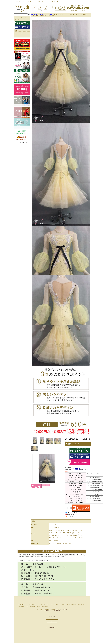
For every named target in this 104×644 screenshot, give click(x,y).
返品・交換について (45, 604)
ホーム (33, 14)
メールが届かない (54, 604)
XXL (98, 474)
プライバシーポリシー (30, 607)
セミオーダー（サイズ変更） (93, 475)
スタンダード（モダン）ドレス (23, 33)
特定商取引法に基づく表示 (42, 607)
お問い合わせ (21, 607)
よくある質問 (63, 604)
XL (95, 474)
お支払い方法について (23, 604)
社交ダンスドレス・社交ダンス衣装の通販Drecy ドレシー (49, 609)
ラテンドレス (19, 35)
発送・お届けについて (34, 604)
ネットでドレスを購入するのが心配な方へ (76, 604)
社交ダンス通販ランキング (52, 622)
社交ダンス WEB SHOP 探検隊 (52, 619)
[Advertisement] (22, 155)
